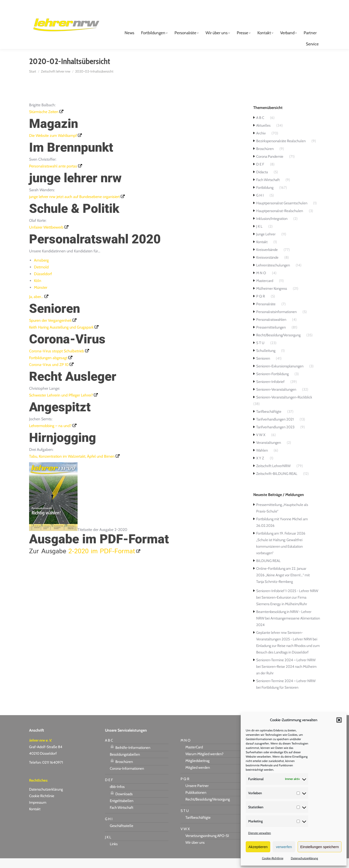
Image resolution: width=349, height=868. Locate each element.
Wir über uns (195, 852)
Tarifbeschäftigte (269, 421)
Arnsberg (41, 270)
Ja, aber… (36, 306)
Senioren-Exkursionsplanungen (280, 376)
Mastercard (265, 290)
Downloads (121, 803)
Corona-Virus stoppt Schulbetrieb (57, 361)
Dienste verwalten (260, 833)
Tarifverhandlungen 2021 (275, 429)
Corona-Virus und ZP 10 (49, 374)
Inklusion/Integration (272, 228)
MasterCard (194, 757)
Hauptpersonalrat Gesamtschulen (282, 213)
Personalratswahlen (271, 329)
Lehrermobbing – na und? (50, 435)
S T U (260, 353)
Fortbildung (265, 197)
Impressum (38, 812)
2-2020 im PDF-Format (102, 561)
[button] (339, 720)
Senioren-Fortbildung (272, 384)
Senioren (263, 368)
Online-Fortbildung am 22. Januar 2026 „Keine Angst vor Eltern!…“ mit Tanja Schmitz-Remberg (283, 585)
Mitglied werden (198, 777)
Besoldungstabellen (125, 764)
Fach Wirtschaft (268, 190)
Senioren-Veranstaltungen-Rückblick (284, 407)
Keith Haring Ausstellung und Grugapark (61, 337)
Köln (38, 290)
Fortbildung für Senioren (280, 697)
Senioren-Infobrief (270, 391)
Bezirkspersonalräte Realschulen (281, 151)
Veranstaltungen (269, 452)
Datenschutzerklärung (304, 858)
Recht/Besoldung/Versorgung (278, 345)
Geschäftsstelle (122, 835)
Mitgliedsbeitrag (197, 770)
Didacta (262, 182)
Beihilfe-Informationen (130, 757)
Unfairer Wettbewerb (46, 237)
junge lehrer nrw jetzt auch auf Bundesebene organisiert (74, 206)
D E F (260, 174)
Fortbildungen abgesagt (48, 368)
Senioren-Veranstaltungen (276, 399)
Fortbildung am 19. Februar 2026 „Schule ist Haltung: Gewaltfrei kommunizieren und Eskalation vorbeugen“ (281, 553)
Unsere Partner (197, 795)
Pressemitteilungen (271, 337)
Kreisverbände (267, 259)
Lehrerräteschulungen (273, 275)
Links (114, 854)
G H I (260, 205)
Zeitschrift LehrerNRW (273, 476)
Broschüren (265, 158)
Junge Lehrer (266, 244)
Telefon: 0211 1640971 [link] (46, 772)
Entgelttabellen (122, 810)
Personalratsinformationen (276, 322)
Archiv (261, 143)
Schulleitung (266, 360)
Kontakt (262, 252)
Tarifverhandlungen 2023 (275, 437)
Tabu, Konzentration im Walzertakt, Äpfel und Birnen (72, 466)
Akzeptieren (258, 847)
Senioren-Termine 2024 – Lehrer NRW (286, 670)
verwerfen (284, 847)
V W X (261, 445)
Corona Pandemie (270, 166)
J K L (259, 236)
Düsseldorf (43, 284)
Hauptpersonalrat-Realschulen (280, 221)
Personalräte (266, 314)
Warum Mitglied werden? (204, 764)
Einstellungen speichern (320, 847)
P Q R (261, 306)
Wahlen (262, 460)
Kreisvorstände (267, 267)
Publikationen (196, 802)
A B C (260, 127)
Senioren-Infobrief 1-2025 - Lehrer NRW (287, 601)
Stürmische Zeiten (44, 121)
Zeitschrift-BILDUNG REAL (277, 483)
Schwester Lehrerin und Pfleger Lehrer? (61, 405)
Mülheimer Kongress (272, 298)
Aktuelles (263, 135)
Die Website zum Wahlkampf (53, 145)
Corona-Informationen (127, 778)
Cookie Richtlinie (42, 806)
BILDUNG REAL (268, 570)
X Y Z (260, 468)
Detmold (41, 277)
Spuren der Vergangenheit (50, 330)
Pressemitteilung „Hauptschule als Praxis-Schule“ (282, 518)
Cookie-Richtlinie (273, 858)
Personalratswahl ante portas (53, 176)
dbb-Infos (117, 796)
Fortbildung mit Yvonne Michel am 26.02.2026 (282, 532)
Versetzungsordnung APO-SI (207, 845)
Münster (41, 297)
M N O (261, 283)
